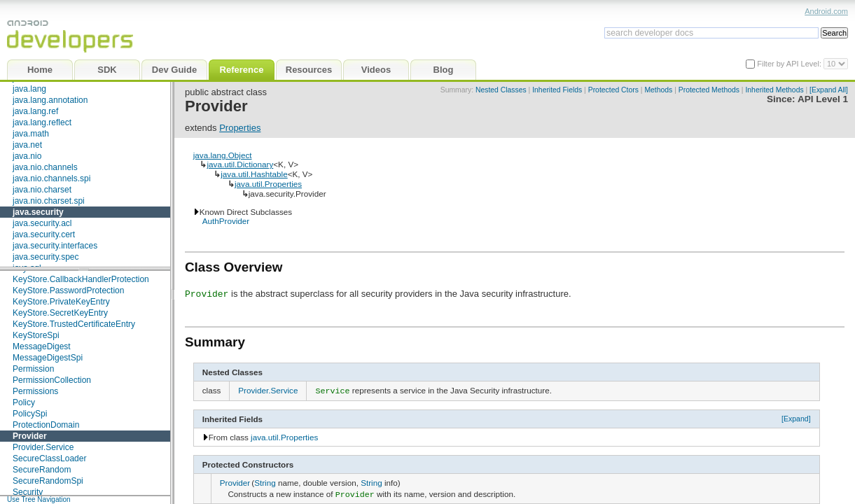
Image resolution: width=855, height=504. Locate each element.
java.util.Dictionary (240, 164)
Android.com (826, 11)
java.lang (29, 89)
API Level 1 (823, 99)
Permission (33, 369)
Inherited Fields (557, 90)
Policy (24, 402)
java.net (27, 145)
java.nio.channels (45, 167)
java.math (31, 134)
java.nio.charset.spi (49, 201)
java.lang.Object (223, 155)
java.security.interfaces (55, 246)
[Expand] (796, 417)
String (265, 481)
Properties (240, 128)
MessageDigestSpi (48, 358)
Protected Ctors (613, 90)
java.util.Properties (268, 184)
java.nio (27, 156)
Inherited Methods (774, 90)
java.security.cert (44, 234)
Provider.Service (43, 447)
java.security (38, 212)
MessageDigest (42, 346)
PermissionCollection (52, 380)
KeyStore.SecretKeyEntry (60, 313)
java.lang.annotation (50, 100)
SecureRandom (42, 470)
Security (28, 492)
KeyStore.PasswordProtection (68, 290)
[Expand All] (829, 90)
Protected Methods (709, 90)
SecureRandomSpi (48, 481)
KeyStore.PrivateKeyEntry (61, 302)
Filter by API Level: (790, 64)
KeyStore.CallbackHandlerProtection (81, 279)
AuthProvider (226, 221)
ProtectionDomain (46, 425)
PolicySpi (30, 414)
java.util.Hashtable (254, 174)
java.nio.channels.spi (51, 178)
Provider (30, 436)
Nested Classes (501, 90)
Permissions (35, 391)
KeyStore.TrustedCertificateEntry (74, 324)
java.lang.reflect (42, 122)
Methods (658, 90)
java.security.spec (46, 257)
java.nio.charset (42, 190)
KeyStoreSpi (36, 335)
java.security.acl (42, 223)
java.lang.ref (35, 111)
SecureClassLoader (49, 458)
